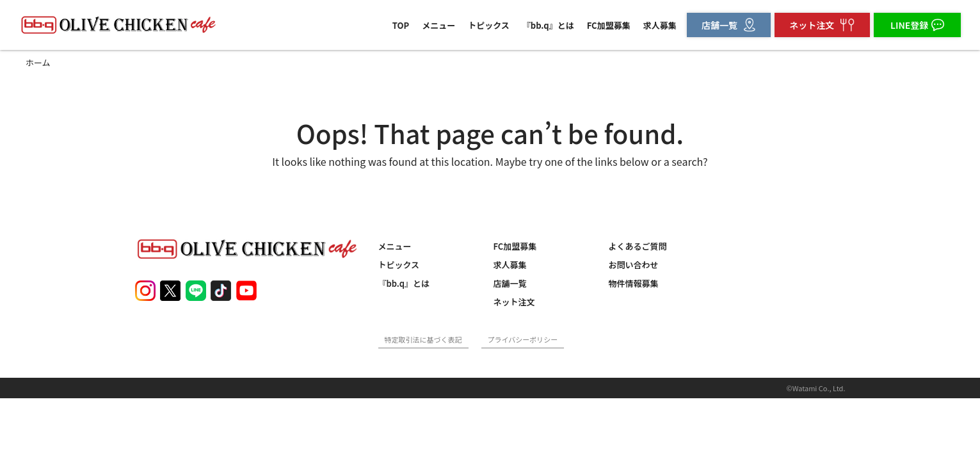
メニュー (438, 25)
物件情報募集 (634, 283)
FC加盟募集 (609, 25)
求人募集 (660, 25)
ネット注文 (514, 302)
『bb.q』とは (548, 25)
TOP (401, 25)
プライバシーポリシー (523, 339)
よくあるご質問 (638, 246)
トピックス (489, 25)
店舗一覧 (510, 283)
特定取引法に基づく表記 (423, 339)
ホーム (38, 62)
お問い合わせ (634, 265)
